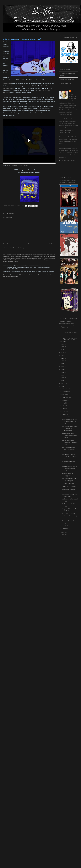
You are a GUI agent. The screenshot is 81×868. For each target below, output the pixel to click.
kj (72, 91)
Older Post (52, 244)
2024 (62, 347)
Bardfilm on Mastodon (65, 322)
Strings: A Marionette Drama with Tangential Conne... (69, 443)
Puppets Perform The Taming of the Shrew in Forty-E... (70, 436)
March (65, 414)
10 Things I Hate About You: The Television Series (69, 450)
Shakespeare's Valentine (69, 486)
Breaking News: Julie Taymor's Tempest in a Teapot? (69, 523)
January (65, 529)
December (66, 389)
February (65, 417)
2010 (62, 386)
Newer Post (6, 244)
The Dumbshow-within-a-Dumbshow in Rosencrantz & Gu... (70, 428)
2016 (62, 369)
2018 (62, 364)
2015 (62, 372)
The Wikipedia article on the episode (17, 165)
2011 (62, 383)
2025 (62, 344)
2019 (62, 361)
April (64, 411)
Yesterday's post (7, 84)
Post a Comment (7, 217)
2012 (62, 381)
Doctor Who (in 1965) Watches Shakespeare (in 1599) (70, 516)
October (65, 394)
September (66, 397)
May (64, 408)
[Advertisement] (16, 231)
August (65, 400)
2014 (62, 375)
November (66, 392)
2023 (62, 350)
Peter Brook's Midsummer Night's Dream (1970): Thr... (70, 421)
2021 (62, 355)
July (64, 403)
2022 (62, 352)
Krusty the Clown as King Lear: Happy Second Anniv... (70, 469)
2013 (62, 378)
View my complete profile (67, 160)
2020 (62, 358)
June (64, 406)
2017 (62, 367)
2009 (62, 532)
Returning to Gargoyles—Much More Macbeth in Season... (70, 457)
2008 (62, 535)
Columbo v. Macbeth (68, 483)
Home (29, 244)
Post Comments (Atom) (17, 248)
